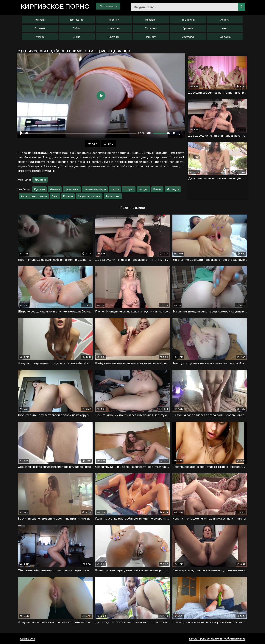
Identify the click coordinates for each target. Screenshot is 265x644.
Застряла (188, 37)
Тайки (77, 28)
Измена (55, 189)
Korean (68, 196)
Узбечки (114, 20)
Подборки (225, 37)
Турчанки (151, 28)
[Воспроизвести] (21, 133)
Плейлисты (108, 6)
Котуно (143, 189)
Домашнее (77, 20)
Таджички (188, 20)
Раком (157, 189)
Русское (40, 37)
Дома (77, 37)
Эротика (114, 37)
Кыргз (115, 189)
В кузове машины (89, 196)
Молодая (173, 189)
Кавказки (114, 28)
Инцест (151, 37)
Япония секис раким (34, 196)
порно (55, 7)
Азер (225, 28)
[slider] (81, 133)
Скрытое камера (95, 189)
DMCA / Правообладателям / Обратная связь (217, 639)
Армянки (188, 28)
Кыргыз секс (28, 639)
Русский (39, 189)
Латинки (40, 28)
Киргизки (40, 20)
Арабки (225, 20)
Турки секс (113, 196)
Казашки (151, 20)
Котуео (129, 189)
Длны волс (72, 189)
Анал (55, 196)
